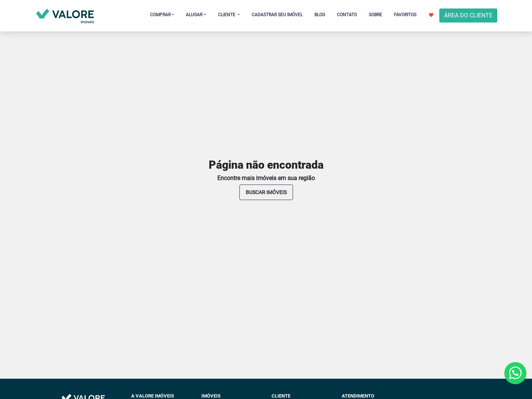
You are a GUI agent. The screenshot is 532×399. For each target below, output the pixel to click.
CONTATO (347, 15)
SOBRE (375, 15)
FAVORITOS (414, 15)
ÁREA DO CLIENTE (468, 15)
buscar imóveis (266, 192)
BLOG (320, 15)
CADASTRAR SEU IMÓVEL (277, 15)
